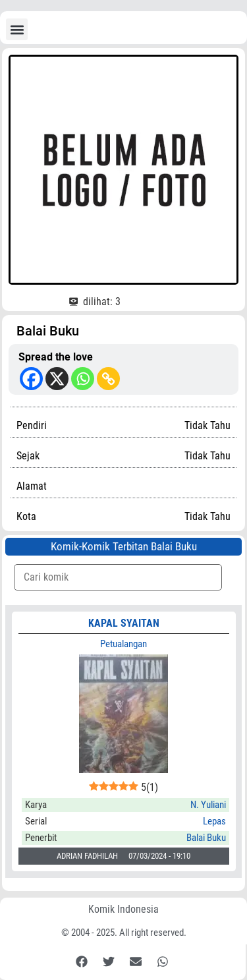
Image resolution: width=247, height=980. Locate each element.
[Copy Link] (108, 379)
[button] (17, 29)
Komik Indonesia (123, 909)
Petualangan (123, 644)
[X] (57, 379)
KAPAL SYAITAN (124, 623)
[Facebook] (31, 379)
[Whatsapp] (83, 379)
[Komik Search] (118, 577)
